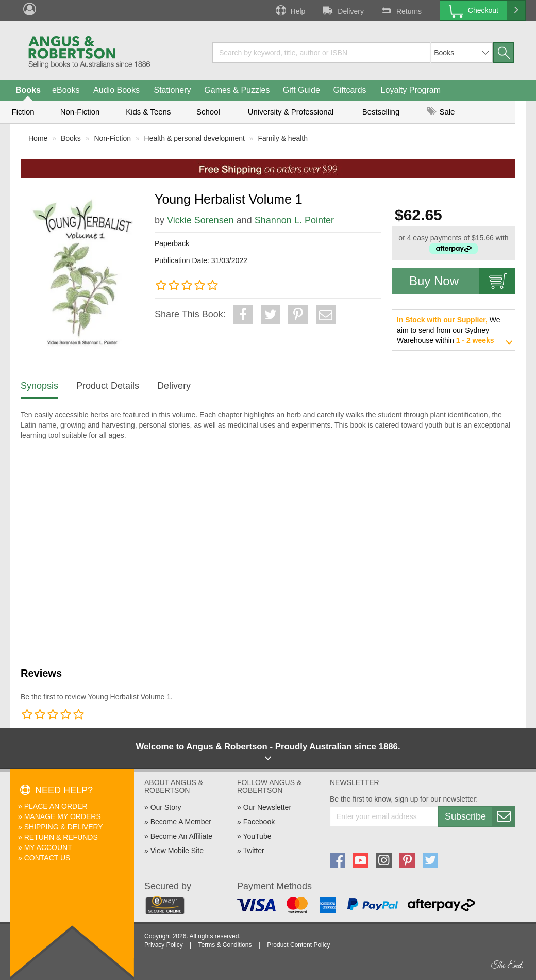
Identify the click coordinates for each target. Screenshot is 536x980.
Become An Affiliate (181, 836)
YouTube (257, 836)
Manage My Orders (63, 816)
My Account (48, 847)
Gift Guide (301, 90)
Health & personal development (195, 138)
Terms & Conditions (225, 945)
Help (290, 10)
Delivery (342, 10)
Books (28, 90)
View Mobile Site (177, 851)
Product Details (108, 386)
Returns (400, 10)
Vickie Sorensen (200, 220)
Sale (441, 112)
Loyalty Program (411, 90)
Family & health (283, 138)
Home (38, 138)
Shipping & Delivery (64, 827)
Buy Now (462, 281)
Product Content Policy (298, 945)
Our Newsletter (267, 807)
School (208, 112)
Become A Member (181, 822)
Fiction (23, 112)
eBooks (66, 90)
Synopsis (39, 386)
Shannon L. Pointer (294, 220)
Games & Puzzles (237, 90)
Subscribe (480, 816)
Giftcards (350, 90)
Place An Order (56, 806)
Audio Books (116, 90)
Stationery (172, 90)
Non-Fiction (80, 112)
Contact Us (47, 858)
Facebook (259, 822)
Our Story (166, 807)
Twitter (253, 851)
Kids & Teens (148, 112)
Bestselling (381, 112)
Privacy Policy (164, 945)
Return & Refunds (61, 837)
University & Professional (291, 112)
